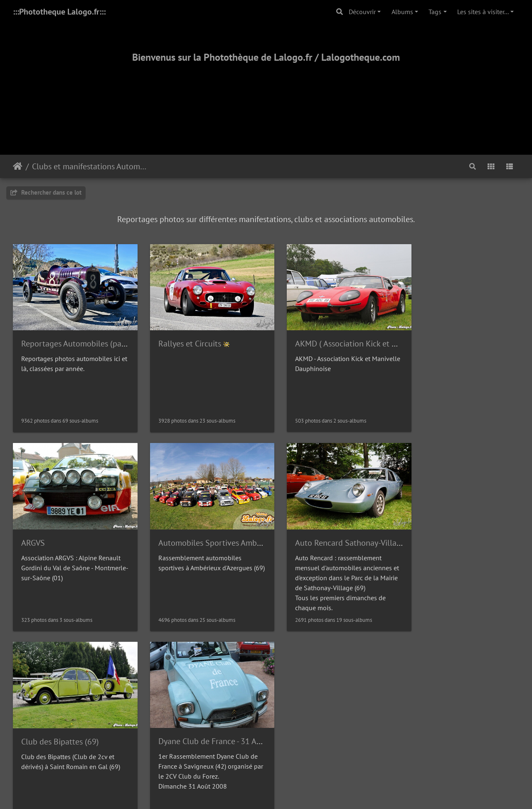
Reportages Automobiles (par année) (86, 339)
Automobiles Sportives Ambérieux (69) (89, 532)
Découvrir (362, 12)
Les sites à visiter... (483, 12)
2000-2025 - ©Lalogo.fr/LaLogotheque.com (266, 775)
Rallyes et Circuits (182, 339)
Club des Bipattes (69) (319, 532)
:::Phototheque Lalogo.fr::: (59, 12)
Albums (402, 12)
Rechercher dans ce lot (46, 192)
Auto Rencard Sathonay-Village (206, 532)
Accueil (18, 166)
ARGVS (422, 339)
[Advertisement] (266, 99)
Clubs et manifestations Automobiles (90, 166)
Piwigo (285, 685)
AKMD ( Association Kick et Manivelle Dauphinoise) (371, 339)
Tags (435, 12)
